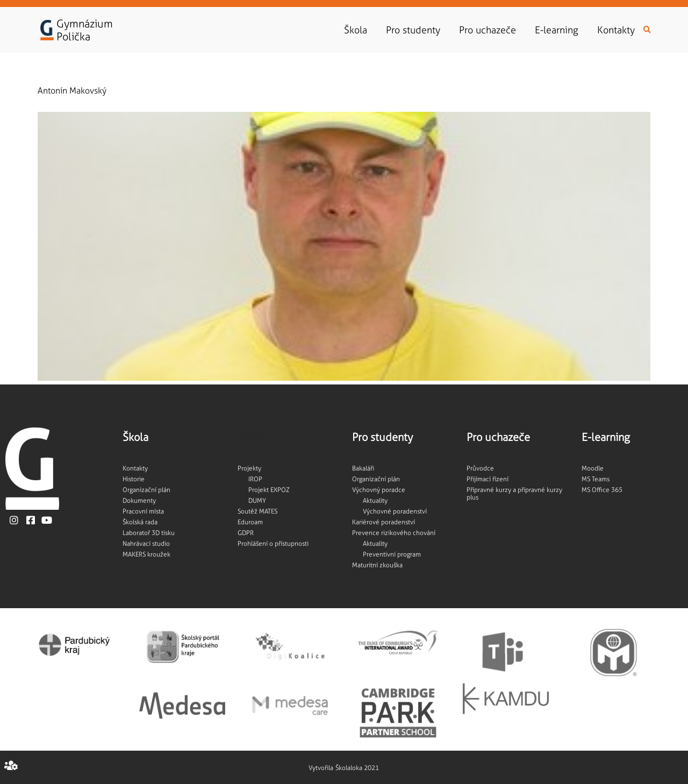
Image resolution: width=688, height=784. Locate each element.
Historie (134, 479)
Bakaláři (363, 468)
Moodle (593, 468)
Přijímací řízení (488, 479)
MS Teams (596, 479)
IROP (255, 479)
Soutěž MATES (257, 511)
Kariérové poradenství (384, 522)
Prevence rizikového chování (394, 533)
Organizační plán (146, 490)
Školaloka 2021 (357, 768)
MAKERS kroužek (146, 554)
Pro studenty (416, 30)
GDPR (246, 533)
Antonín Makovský (72, 91)
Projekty (249, 468)
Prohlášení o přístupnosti (273, 544)
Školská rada (140, 522)
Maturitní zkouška (377, 565)
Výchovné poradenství (395, 511)
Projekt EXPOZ (269, 490)
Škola (358, 30)
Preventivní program (392, 554)
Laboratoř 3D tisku (149, 533)
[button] (647, 30)
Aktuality (375, 501)
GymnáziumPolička (85, 30)
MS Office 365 (602, 490)
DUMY (257, 501)
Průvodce (480, 468)
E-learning (559, 30)
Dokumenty (139, 501)
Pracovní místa (143, 511)
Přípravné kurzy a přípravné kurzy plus (514, 494)
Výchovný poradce (379, 490)
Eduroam (250, 522)
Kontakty (616, 30)
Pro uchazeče (490, 30)
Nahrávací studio (146, 544)
